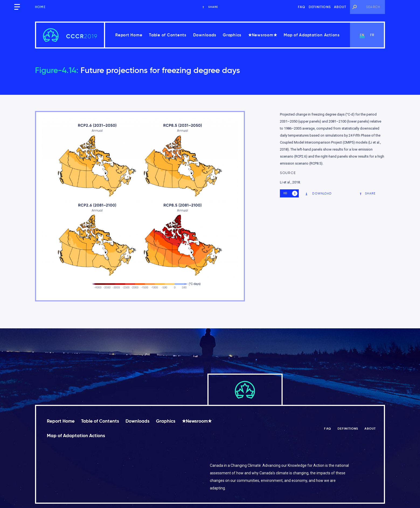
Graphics (232, 35)
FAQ (302, 7)
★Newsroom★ (263, 35)
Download (318, 194)
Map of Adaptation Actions (312, 35)
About (340, 7)
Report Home (129, 35)
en (362, 35)
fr (372, 35)
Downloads (205, 35)
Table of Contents (168, 35)
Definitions (320, 7)
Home (40, 7)
